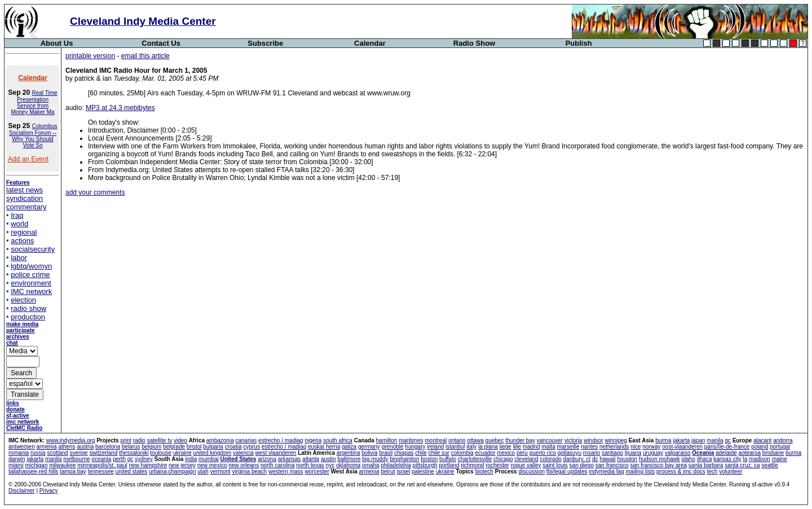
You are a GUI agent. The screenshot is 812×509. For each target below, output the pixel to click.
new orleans (244, 465)
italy (471, 447)
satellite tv (160, 440)
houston (628, 459)
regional (24, 232)
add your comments (95, 192)
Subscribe (265, 43)
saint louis (555, 465)
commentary (27, 207)
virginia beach (249, 471)
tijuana (633, 453)
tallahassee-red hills (33, 471)
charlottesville (475, 459)
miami (16, 465)
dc (595, 459)
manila (715, 440)
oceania (101, 459)
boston (429, 459)
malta (548, 447)
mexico (506, 453)
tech (712, 471)
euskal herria (324, 447)
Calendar (370, 43)
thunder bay (520, 440)
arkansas (290, 459)
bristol (194, 447)
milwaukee (62, 465)
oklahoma (348, 465)
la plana (488, 447)
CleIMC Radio (24, 428)
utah (203, 471)
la (745, 459)
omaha (371, 465)
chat (12, 343)
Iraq (17, 215)
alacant (762, 440)
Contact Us (161, 43)
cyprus (251, 447)
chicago (503, 459)
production (28, 317)
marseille (568, 447)
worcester (317, 471)
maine (780, 459)
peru (522, 453)
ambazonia (220, 440)
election (23, 300)
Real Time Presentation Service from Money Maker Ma (34, 102)
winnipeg (615, 440)
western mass (286, 471)
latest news (25, 190)
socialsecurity (33, 249)
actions (22, 241)
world (19, 224)
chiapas (404, 453)
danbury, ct (577, 459)
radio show (28, 308)
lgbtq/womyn (31, 266)
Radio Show (474, 43)
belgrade (174, 447)
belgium (151, 447)
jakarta (681, 440)
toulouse (161, 453)
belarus (131, 447)
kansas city (727, 459)
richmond (472, 465)
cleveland (526, 459)
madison (760, 459)
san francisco (612, 465)
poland (760, 447)
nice (636, 447)
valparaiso (678, 453)
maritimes (411, 440)
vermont (220, 471)
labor (19, 258)
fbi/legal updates (567, 471)
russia (38, 453)
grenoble (393, 447)
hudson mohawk (659, 459)
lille (517, 447)
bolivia (369, 453)
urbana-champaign (172, 471)
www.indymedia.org (71, 440)
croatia (233, 447)
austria (85, 447)
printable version (90, 56)
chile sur (439, 453)
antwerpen (22, 447)
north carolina (278, 465)
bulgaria (213, 447)
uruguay (653, 453)
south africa (338, 440)
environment (31, 283)
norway (651, 447)
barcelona (108, 447)
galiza (349, 447)
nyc (330, 465)
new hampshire (148, 465)
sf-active (18, 416)
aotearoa (750, 453)
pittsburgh (425, 465)
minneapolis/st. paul (102, 465)
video (180, 440)
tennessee (101, 471)
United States (238, 459)
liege (506, 447)
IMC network (31, 291)
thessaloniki (134, 453)
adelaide (726, 453)
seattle (769, 465)
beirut (388, 471)
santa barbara (706, 465)
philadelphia (396, 465)
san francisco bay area (658, 465)
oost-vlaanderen (682, 447)
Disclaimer (22, 491)
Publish (579, 43)
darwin (17, 459)
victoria (573, 440)
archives (18, 337)
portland (449, 465)
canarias (246, 440)
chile (421, 453)
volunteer (731, 471)
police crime (30, 275)
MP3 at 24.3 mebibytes (120, 108)
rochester (497, 465)
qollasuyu (570, 453)
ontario (457, 440)
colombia (462, 453)
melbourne (76, 459)
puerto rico (543, 453)
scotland (57, 453)
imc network (23, 422)
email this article (145, 56)
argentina (348, 453)
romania (19, 453)
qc (728, 440)
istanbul (455, 447)
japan (698, 440)
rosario (592, 453)
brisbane (773, 453)
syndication (25, 198)
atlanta (311, 459)
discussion (531, 471)
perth (119, 459)
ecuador (486, 453)
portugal (780, 447)
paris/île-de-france (727, 447)
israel (403, 471)
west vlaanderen (276, 453)
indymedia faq (606, 471)
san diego (582, 465)
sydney (144, 459)
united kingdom (213, 453)
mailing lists (641, 471)
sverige (78, 453)
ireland (435, 447)
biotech (484, 471)
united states (132, 471)
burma (663, 440)
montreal (436, 440)
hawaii (607, 459)
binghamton (404, 459)
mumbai (209, 459)
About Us (57, 43)
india (191, 459)
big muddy (375, 459)
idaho (689, 459)
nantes (589, 447)
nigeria (313, 440)
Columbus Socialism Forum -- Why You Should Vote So (33, 136)
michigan (36, 465)
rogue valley (526, 465)
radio (139, 440)
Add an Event (28, 159)
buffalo (448, 459)
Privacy (49, 491)
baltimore (349, 459)
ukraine (182, 453)
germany (369, 447)
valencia (243, 453)
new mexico (212, 465)
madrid (531, 447)
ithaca (705, 459)
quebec (495, 440)
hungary (415, 447)
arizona (267, 459)
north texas (310, 465)
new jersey (182, 465)
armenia (46, 447)
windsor (593, 440)
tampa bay (73, 471)
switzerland (103, 453)
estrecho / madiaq (281, 440)
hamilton (387, 440)
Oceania (703, 453)
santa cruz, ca (742, 465)
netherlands (614, 447)
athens (67, 447)
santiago (612, 453)
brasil (386, 453)
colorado (550, 459)
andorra (783, 440)
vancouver (550, 440)
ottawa (475, 440)
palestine (423, 471)
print (125, 440)
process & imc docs (681, 471)
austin (328, 459)
